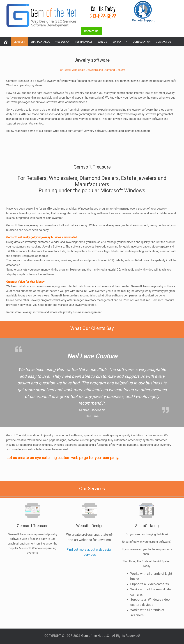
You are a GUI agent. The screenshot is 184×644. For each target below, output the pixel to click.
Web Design (62, 42)
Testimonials (84, 42)
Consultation (142, 42)
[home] (5, 42)
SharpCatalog (40, 42)
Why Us (103, 42)
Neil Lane (92, 416)
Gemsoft (19, 42)
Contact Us (91, 31)
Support (120, 42)
